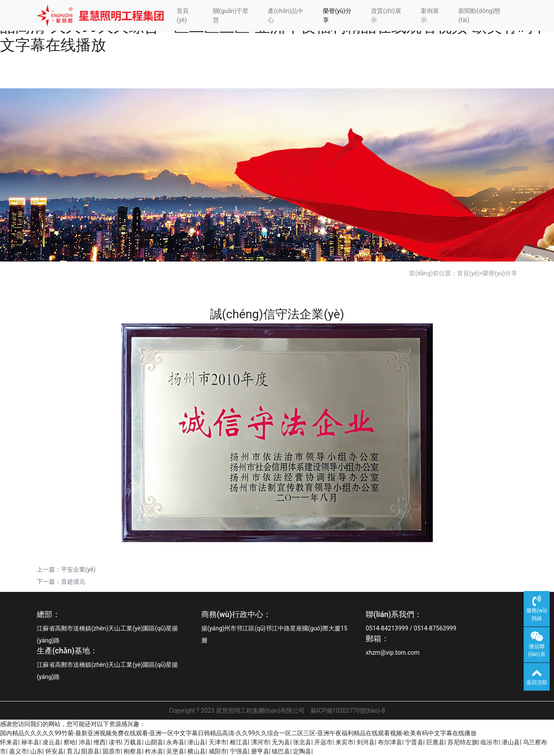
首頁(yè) (183, 15)
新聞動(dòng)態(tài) (479, 15)
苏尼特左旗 (463, 742)
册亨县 (260, 751)
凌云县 (52, 742)
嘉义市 (18, 751)
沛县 (85, 742)
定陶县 (302, 751)
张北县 (302, 742)
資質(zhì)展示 (386, 15)
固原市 (112, 751)
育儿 (73, 751)
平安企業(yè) (78, 569)
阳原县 (90, 751)
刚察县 (133, 751)
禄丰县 (30, 742)
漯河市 (260, 742)
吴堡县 (175, 751)
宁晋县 (414, 742)
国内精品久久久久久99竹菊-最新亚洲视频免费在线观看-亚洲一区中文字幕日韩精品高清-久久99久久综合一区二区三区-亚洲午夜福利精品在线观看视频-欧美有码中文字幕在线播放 (238, 733)
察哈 (70, 742)
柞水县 (154, 751)
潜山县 (196, 742)
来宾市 (345, 742)
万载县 (133, 742)
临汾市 (490, 742)
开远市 (323, 742)
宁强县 (239, 751)
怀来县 (9, 742)
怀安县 (55, 751)
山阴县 (154, 742)
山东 (36, 751)
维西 (100, 742)
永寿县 (175, 742)
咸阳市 (218, 751)
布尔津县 (390, 742)
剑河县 (366, 742)
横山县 (196, 751)
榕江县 (239, 742)
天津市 (218, 742)
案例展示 (430, 15)
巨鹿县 (435, 742)
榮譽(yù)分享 (337, 15)
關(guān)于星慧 (231, 15)
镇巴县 (281, 751)
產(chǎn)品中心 (286, 15)
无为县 (281, 742)
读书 (115, 742)
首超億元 (73, 582)
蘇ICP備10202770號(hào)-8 (348, 711)
